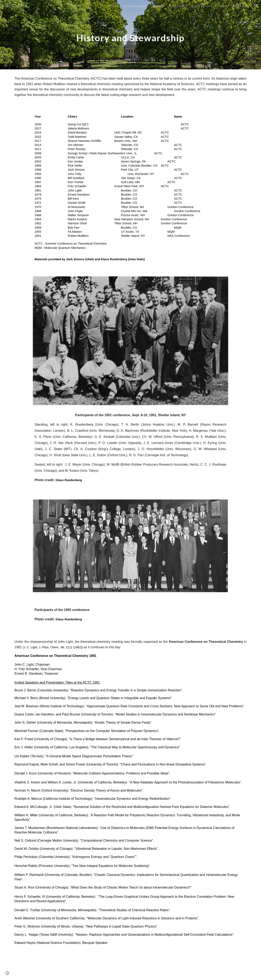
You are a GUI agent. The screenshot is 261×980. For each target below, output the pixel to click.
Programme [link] (177, 6)
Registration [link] (240, 6)
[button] (256, 6)
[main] (130, 35)
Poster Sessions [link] (202, 6)
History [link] (158, 6)
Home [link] (114, 6)
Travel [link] (222, 6)
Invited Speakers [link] (136, 6)
